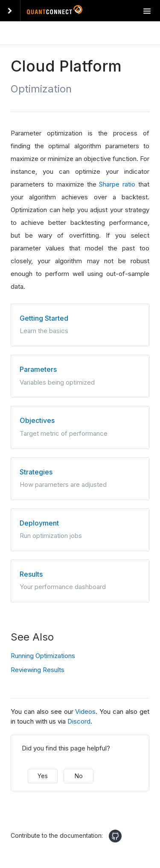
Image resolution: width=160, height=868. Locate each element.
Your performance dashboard (80, 580)
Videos (85, 711)
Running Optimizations (43, 656)
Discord (79, 721)
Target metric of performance (80, 426)
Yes (43, 776)
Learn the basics (80, 324)
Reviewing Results (38, 670)
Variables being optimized (80, 375)
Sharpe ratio (117, 184)
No (79, 776)
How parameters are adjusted (80, 478)
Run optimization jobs (80, 529)
